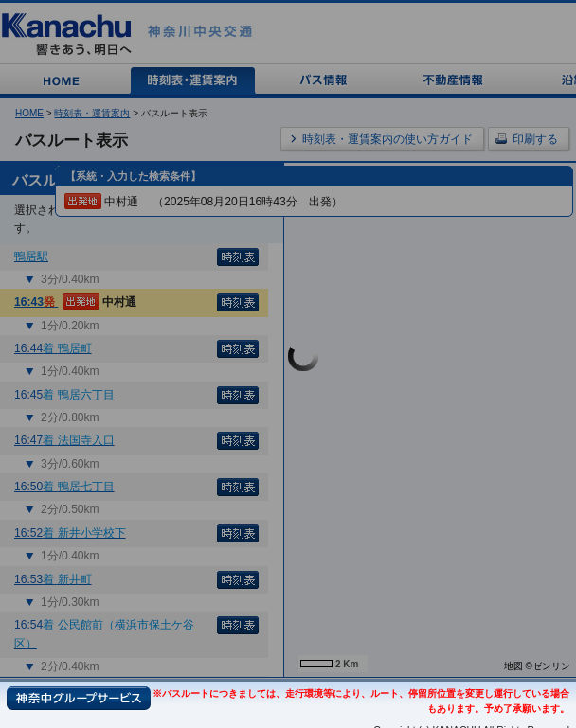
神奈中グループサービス (79, 698)
